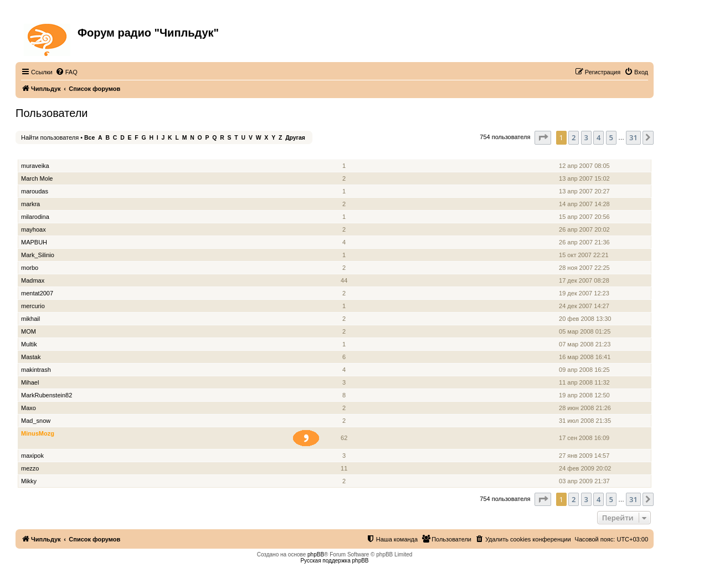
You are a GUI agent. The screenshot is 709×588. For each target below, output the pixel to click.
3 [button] (586, 137)
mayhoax (34, 229)
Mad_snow (36, 421)
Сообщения (345, 153)
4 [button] (598, 137)
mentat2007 (37, 293)
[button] (543, 137)
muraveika (35, 166)
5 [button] (611, 137)
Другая (295, 138)
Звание (311, 153)
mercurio (33, 306)
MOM (29, 331)
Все (89, 138)
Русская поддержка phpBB (334, 561)
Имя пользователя (49, 153)
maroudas (35, 191)
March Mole (37, 178)
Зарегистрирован (585, 153)
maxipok (32, 456)
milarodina (35, 217)
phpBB (316, 554)
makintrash (36, 370)
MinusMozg (38, 433)
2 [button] (574, 137)
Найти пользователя (50, 137)
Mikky (29, 481)
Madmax (33, 280)
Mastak (31, 357)
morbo (30, 268)
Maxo (29, 408)
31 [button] (633, 137)
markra (30, 204)
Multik (29, 344)
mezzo (30, 468)
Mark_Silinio (38, 255)
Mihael (30, 382)
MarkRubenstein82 (47, 395)
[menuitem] (66, 72)
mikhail (30, 319)
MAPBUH (34, 242)
